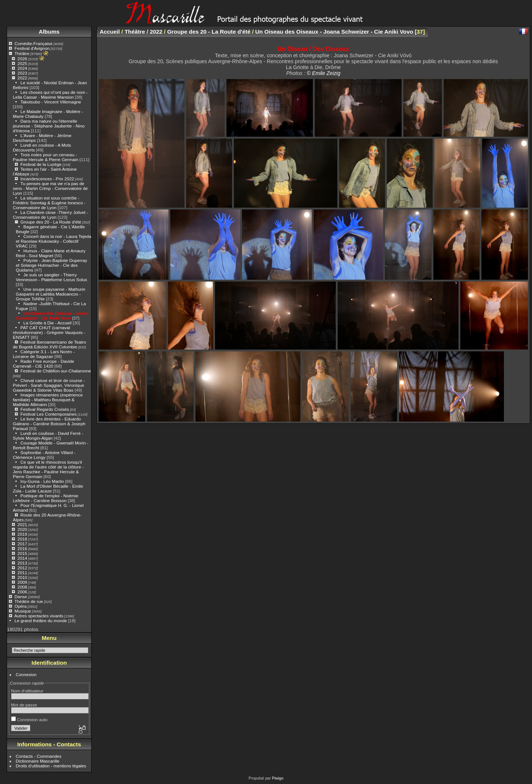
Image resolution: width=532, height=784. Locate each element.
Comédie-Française (33, 43)
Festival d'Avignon (32, 48)
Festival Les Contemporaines (48, 414)
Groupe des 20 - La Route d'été (51, 222)
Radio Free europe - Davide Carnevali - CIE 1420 (44, 364)
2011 (22, 572)
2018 (22, 539)
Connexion (26, 674)
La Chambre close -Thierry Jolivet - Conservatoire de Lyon (51, 215)
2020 (22, 529)
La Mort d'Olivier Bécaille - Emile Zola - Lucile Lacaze (48, 488)
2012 (22, 568)
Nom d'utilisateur (27, 691)
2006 (22, 592)
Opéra (21, 606)
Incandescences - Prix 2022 (47, 179)
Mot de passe (24, 705)
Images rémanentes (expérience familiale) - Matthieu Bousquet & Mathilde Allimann (48, 400)
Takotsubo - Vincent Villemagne (51, 102)
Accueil (110, 32)
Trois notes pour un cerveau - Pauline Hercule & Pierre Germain (46, 157)
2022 (22, 78)
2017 (22, 544)
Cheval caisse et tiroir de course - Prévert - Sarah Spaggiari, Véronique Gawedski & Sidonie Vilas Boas (49, 385)
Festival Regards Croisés (45, 409)
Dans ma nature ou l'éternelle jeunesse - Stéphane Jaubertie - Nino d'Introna (49, 126)
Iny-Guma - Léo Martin (42, 481)
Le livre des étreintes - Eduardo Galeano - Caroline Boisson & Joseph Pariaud (49, 424)
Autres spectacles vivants (39, 616)
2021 (22, 524)
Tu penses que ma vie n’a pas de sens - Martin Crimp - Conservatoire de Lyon (50, 188)
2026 (22, 59)
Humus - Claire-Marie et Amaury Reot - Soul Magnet (51, 253)
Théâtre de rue (29, 601)
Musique (23, 611)
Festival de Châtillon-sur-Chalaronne (56, 371)
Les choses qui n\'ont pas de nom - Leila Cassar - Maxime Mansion (50, 95)
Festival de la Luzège (41, 164)
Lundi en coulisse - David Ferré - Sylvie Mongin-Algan (48, 436)
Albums (49, 32)
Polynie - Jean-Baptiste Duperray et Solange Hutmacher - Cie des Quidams (52, 265)
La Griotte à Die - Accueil (47, 323)
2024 (22, 68)
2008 (22, 587)
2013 (22, 563)
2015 (22, 553)
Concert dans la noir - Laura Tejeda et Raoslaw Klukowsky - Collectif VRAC (54, 241)
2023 (22, 73)
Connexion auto (29, 720)
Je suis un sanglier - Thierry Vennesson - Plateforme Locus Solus (52, 277)
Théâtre (22, 53)
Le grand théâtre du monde (41, 621)
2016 (22, 548)
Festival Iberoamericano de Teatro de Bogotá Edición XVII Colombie (50, 344)
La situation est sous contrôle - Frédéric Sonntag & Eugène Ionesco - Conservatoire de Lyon (49, 203)
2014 (22, 558)
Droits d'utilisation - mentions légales (51, 766)
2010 (22, 577)
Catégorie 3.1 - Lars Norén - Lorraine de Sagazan (44, 354)
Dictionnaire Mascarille (38, 761)
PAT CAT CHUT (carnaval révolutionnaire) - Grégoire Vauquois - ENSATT (49, 332)
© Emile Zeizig (323, 73)
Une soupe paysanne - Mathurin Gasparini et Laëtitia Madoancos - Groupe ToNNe (51, 294)
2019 (22, 534)
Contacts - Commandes (39, 756)
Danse (21, 596)
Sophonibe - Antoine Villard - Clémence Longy (44, 455)
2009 (22, 582)
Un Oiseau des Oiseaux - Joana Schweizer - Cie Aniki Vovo (52, 316)
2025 (22, 63)
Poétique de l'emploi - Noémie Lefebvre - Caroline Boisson (46, 498)
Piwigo (278, 778)
